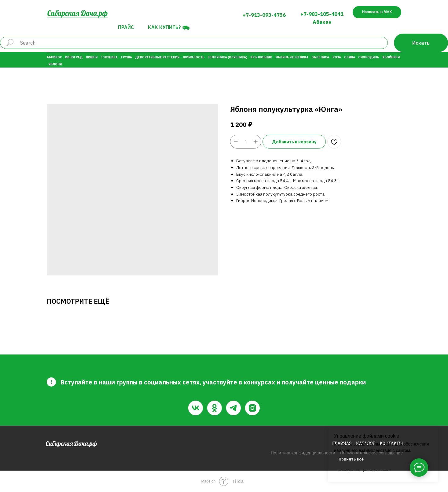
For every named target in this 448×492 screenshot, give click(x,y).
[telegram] (233, 408)
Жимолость (194, 57)
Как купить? (164, 27)
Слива (350, 57)
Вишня (92, 57)
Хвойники (391, 57)
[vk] (196, 408)
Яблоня (55, 64)
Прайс (126, 27)
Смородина (369, 57)
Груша (127, 57)
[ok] (215, 408)
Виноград (74, 57)
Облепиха (320, 57)
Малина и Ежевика (292, 57)
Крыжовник (261, 57)
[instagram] (252, 408)
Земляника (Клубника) (227, 57)
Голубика (109, 57)
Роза (337, 57)
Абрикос (54, 57)
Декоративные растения (157, 57)
